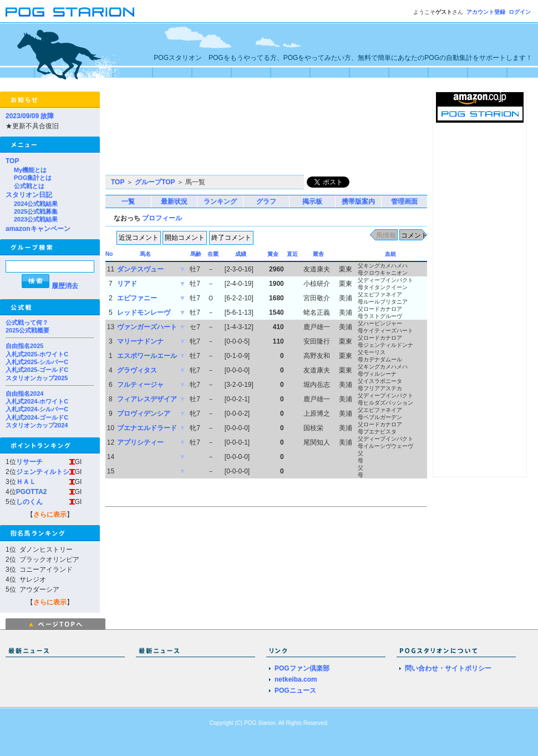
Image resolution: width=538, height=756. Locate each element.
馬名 (145, 254)
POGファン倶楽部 (302, 668)
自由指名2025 (24, 346)
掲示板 (312, 201)
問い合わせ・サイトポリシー (448, 668)
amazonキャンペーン (38, 229)
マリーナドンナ (140, 341)
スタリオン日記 (29, 195)
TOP (12, 161)
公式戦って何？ (27, 322)
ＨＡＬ (26, 482)
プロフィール (162, 218)
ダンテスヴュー (140, 269)
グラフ (266, 201)
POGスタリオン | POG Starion (70, 12)
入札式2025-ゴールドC (37, 370)
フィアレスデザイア (147, 399)
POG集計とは (33, 178)
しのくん (29, 502)
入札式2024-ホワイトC (37, 401)
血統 (390, 254)
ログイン (520, 12)
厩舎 (318, 254)
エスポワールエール (147, 356)
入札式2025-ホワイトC (37, 354)
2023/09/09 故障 (30, 116)
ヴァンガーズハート (147, 327)
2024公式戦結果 (36, 204)
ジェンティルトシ (43, 472)
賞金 (273, 254)
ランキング (220, 201)
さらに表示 (50, 515)
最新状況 (174, 201)
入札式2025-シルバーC (37, 362)
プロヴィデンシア (144, 414)
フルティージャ (140, 385)
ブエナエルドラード (147, 428)
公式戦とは (29, 186)
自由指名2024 (24, 394)
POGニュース (295, 691)
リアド (127, 284)
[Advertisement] (157, 133)
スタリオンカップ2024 (37, 425)
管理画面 (404, 201)
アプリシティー (140, 442)
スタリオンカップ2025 (37, 378)
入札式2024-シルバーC (37, 409)
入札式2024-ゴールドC (37, 417)
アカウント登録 (486, 12)
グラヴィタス (137, 370)
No (109, 254)
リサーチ (29, 462)
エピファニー (137, 298)
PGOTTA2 (32, 492)
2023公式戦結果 (36, 219)
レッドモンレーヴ (144, 313)
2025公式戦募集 (36, 211)
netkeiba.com (296, 679)
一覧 (128, 201)
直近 (292, 254)
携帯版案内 (358, 201)
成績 (241, 254)
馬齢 (196, 254)
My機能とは (30, 170)
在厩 (213, 254)
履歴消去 (65, 286)
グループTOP (155, 182)
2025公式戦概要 (27, 330)
